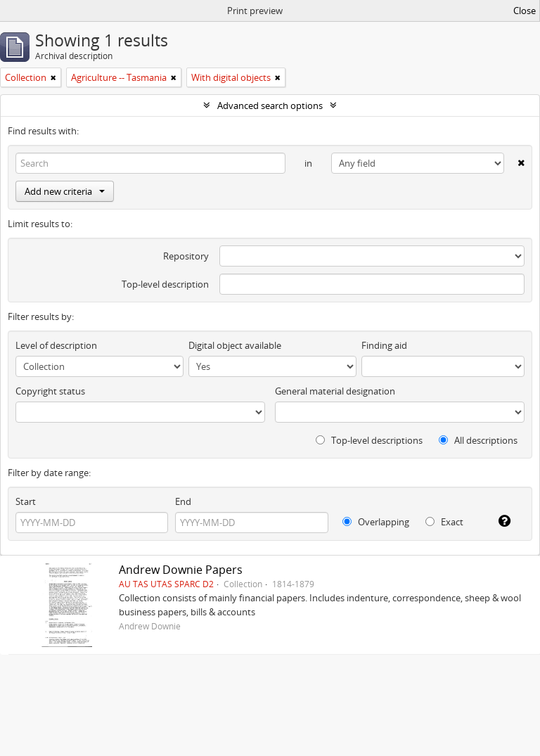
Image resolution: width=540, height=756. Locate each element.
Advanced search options (270, 105)
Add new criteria (65, 191)
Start (26, 501)
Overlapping (376, 522)
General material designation (335, 391)
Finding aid (384, 345)
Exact (444, 522)
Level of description (56, 345)
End (183, 501)
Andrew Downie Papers (181, 570)
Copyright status (50, 391)
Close (525, 11)
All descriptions (478, 440)
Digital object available (235, 345)
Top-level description (165, 284)
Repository (186, 256)
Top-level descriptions (369, 440)
